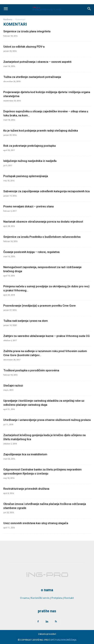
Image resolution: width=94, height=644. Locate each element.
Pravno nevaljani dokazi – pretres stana (29, 206)
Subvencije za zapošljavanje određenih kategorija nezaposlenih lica (46, 191)
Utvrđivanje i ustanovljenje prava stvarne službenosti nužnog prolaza (47, 420)
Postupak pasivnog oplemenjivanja (26, 176)
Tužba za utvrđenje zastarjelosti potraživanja (32, 77)
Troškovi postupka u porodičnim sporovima (31, 370)
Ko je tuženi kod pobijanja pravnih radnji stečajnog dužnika (41, 131)
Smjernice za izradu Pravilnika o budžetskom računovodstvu (42, 237)
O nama (24, 598)
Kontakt (69, 598)
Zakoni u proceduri (47, 634)
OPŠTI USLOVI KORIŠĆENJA (63, 640)
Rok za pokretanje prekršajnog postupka (30, 146)
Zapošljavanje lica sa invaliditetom (25, 454)
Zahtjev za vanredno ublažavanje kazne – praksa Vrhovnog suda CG (46, 336)
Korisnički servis (40, 598)
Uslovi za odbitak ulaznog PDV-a (24, 47)
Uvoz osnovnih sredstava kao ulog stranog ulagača (36, 523)
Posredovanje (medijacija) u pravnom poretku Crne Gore (40, 306)
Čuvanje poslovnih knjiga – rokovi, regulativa (31, 252)
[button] (89, 9)
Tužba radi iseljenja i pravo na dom (26, 321)
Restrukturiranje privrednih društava (26, 489)
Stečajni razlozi (13, 385)
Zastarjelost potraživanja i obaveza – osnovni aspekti (37, 62)
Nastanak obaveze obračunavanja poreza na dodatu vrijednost (43, 222)
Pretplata (57, 598)
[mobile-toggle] (6, 9)
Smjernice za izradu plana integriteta (27, 31)
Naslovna (8, 19)
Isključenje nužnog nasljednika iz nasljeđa (30, 161)
